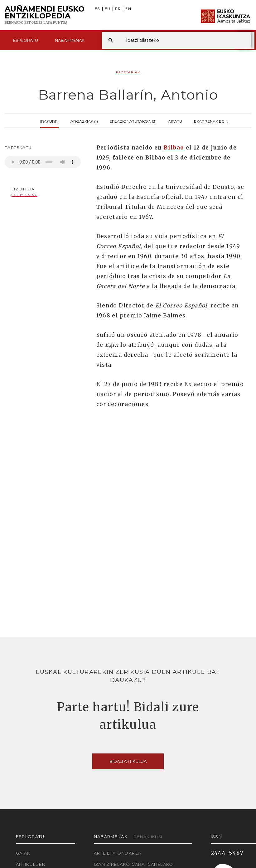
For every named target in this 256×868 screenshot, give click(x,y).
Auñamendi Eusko (45, 15)
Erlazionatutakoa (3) (133, 121)
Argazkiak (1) (84, 121)
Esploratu (26, 40)
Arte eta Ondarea (118, 853)
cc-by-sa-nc (24, 195)
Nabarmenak (70, 40)
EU (108, 9)
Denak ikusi (148, 837)
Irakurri (49, 121)
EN (128, 9)
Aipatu (175, 121)
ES (97, 9)
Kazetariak (128, 72)
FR (118, 9)
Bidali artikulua (128, 761)
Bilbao (174, 148)
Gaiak (23, 853)
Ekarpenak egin (211, 121)
